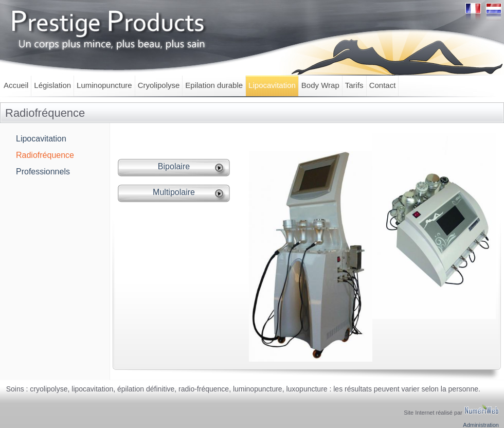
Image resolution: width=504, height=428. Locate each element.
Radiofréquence (45, 155)
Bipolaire (174, 166)
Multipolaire (174, 192)
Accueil (16, 85)
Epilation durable (214, 85)
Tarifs (354, 85)
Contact (383, 85)
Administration (481, 425)
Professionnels (43, 172)
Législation (52, 85)
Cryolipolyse (159, 85)
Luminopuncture (104, 85)
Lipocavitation (272, 85)
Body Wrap (320, 85)
